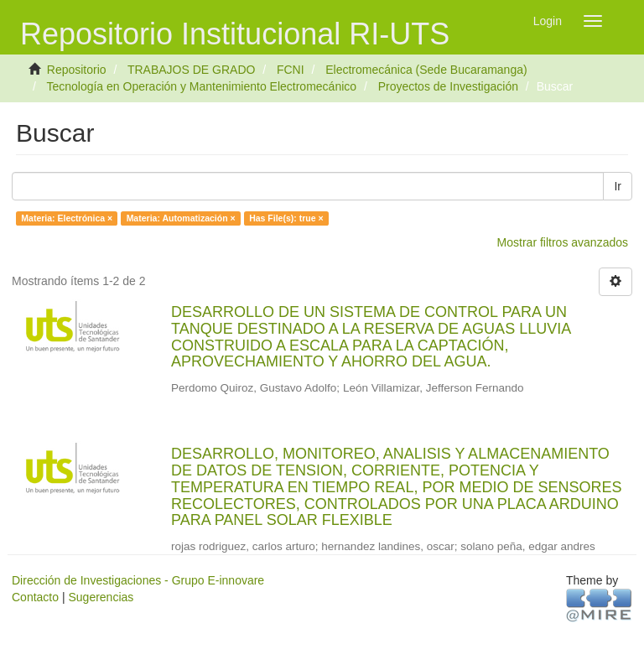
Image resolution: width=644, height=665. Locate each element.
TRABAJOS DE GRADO (191, 70)
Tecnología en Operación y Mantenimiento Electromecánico (201, 86)
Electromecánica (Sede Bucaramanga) (426, 70)
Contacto (35, 597)
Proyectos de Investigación (448, 86)
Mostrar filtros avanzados (563, 242)
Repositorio (77, 70)
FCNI (291, 70)
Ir (618, 186)
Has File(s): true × (286, 218)
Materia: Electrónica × (67, 218)
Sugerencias (101, 597)
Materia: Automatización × (181, 218)
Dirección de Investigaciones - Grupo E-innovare (138, 580)
